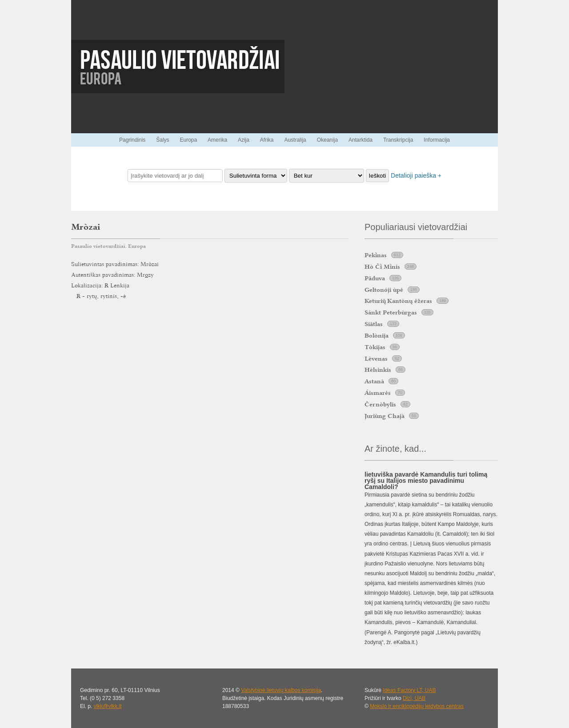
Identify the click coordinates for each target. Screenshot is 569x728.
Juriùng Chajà (385, 416)
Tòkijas (375, 347)
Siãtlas (374, 324)
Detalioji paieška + (416, 175)
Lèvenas (376, 358)
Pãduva (375, 278)
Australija (295, 140)
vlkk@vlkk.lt (108, 706)
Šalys (162, 140)
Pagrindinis (132, 140)
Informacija (437, 140)
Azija (244, 140)
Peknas (376, 255)
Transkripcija (398, 140)
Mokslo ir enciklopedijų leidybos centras (417, 706)
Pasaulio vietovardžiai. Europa (108, 246)
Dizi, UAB (414, 698)
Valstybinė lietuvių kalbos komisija (281, 690)
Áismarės (378, 393)
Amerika (217, 140)
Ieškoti (378, 176)
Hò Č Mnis (382, 267)
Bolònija (377, 335)
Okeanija (327, 140)
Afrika (267, 140)
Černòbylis (380, 404)
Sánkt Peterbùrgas (391, 312)
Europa (188, 140)
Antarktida (361, 140)
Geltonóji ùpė (384, 290)
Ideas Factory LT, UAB (409, 690)
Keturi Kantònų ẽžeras (398, 301)
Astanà (374, 381)
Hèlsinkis (378, 370)
